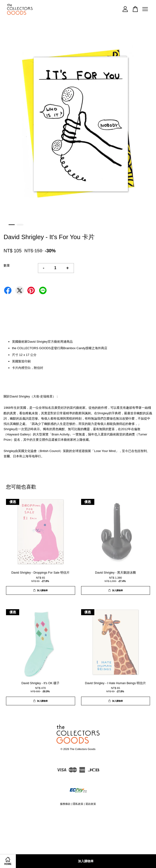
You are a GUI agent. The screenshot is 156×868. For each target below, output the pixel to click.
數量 (7, 265)
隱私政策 (78, 804)
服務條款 (65, 804)
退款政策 (91, 804)
